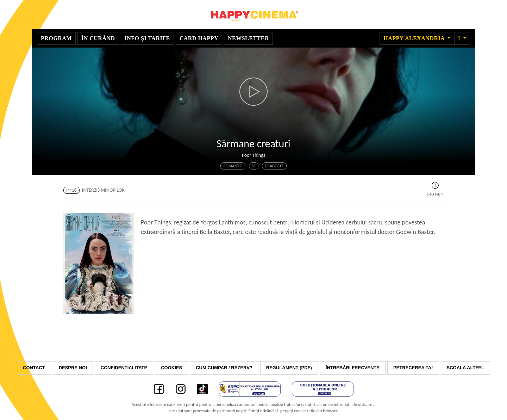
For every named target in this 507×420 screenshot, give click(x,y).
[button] (462, 38)
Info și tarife (147, 38)
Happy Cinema (254, 15)
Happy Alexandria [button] (415, 38)
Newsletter (248, 38)
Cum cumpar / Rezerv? (224, 368)
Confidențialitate (124, 368)
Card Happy (199, 38)
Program (56, 38)
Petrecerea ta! (413, 368)
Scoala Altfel (465, 368)
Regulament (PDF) (289, 368)
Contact (34, 368)
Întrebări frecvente (353, 368)
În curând (98, 38)
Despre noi (73, 368)
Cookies (171, 368)
